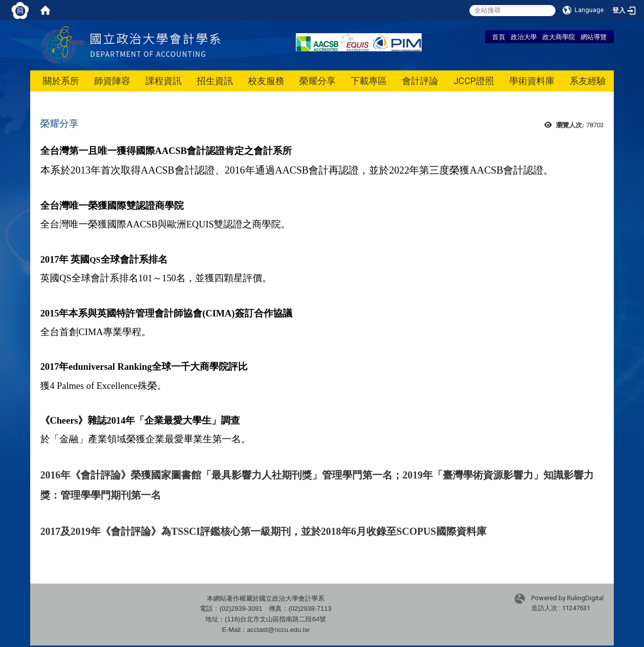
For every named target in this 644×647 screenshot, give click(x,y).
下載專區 (369, 81)
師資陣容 (112, 81)
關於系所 (61, 81)
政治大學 (524, 37)
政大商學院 (559, 37)
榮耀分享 (317, 81)
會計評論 (420, 81)
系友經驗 (588, 81)
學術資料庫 (532, 81)
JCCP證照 (474, 81)
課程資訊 (164, 81)
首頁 (499, 37)
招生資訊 (215, 81)
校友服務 (266, 81)
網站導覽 (594, 37)
